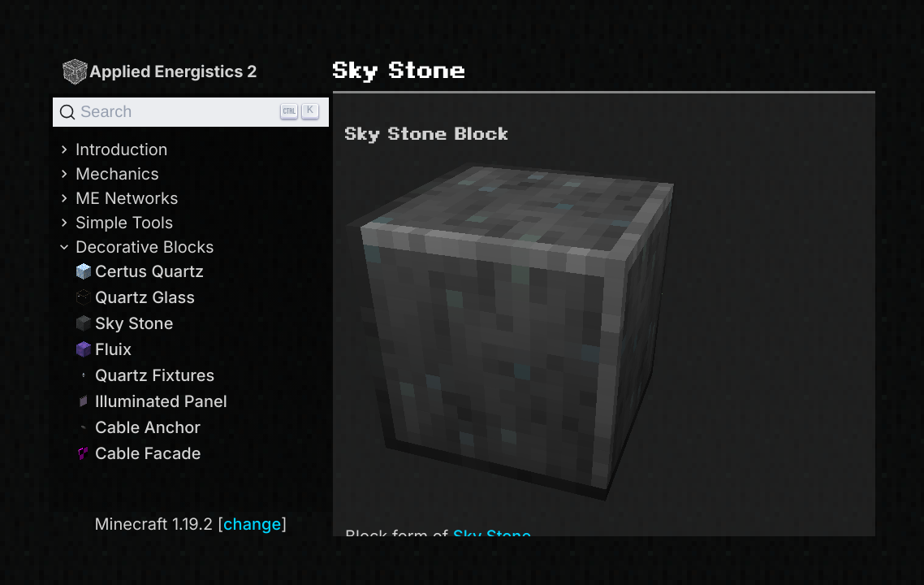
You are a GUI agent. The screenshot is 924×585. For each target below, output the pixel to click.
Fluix (104, 349)
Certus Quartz (140, 271)
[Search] (191, 112)
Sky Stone (124, 323)
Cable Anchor (138, 427)
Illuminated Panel (151, 401)
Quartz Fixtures (145, 375)
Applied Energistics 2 (159, 71)
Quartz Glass (135, 297)
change (252, 524)
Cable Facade (138, 453)
